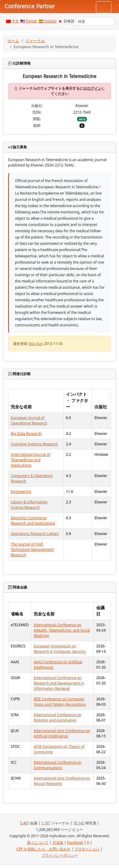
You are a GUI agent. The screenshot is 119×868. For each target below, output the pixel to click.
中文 (15, 21)
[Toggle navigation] (104, 7)
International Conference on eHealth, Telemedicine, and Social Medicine (62, 630)
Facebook (75, 842)
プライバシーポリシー (60, 855)
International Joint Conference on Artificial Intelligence (62, 733)
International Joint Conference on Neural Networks (62, 781)
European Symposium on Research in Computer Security (59, 649)
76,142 (79, 823)
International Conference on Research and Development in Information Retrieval (59, 683)
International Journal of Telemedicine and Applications (30, 460)
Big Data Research (26, 434)
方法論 (58, 842)
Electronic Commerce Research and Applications (33, 521)
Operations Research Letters (35, 534)
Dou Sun (36, 344)
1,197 (46, 823)
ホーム (13, 41)
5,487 (25, 823)
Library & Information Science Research (29, 505)
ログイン (94, 88)
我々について (38, 842)
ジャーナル (35, 41)
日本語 (69, 21)
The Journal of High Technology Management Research (32, 550)
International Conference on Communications (57, 765)
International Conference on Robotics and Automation (57, 718)
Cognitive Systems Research (34, 444)
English (32, 21)
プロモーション (87, 849)
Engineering (21, 492)
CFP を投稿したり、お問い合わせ (43, 849)
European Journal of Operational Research (29, 420)
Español (50, 21)
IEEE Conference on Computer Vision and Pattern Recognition (60, 702)
